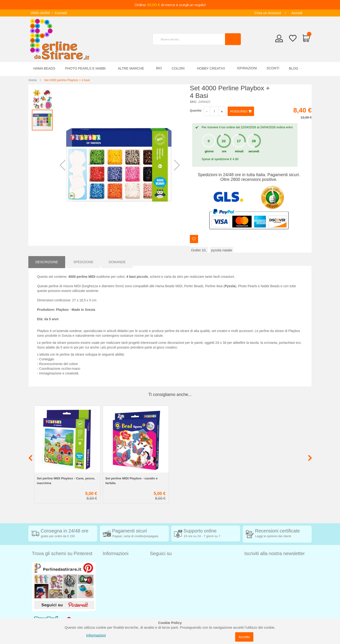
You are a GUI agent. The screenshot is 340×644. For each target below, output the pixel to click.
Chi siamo (111, 607)
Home (33, 80)
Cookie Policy (114, 600)
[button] (63, 165)
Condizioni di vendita (119, 571)
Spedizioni (111, 564)
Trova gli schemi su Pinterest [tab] (62, 553)
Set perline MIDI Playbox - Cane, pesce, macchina (66, 481)
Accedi (297, 13)
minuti (239, 151)
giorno (209, 151)
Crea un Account (268, 13)
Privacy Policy (114, 592)
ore (224, 151)
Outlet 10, (199, 250)
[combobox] (191, 39)
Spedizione (83, 261)
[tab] (47, 261)
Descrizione (47, 261)
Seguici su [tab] (161, 553)
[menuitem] (295, 69)
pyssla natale (222, 250)
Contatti (61, 13)
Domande (117, 261)
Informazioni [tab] (116, 553)
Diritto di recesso (116, 578)
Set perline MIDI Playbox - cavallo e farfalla (131, 481)
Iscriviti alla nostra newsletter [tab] (275, 553)
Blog (106, 614)
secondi (254, 151)
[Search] (233, 39)
